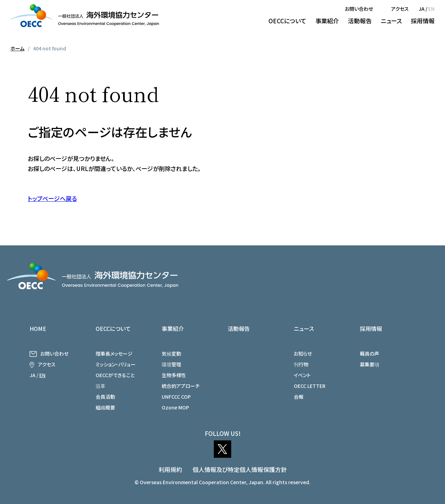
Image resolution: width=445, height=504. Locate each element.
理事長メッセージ (114, 353)
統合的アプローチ (181, 386)
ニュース (391, 21)
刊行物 (301, 364)
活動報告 (360, 21)
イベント (302, 375)
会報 (299, 397)
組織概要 (105, 407)
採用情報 (423, 21)
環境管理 (171, 364)
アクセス (400, 9)
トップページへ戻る (52, 198)
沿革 (100, 386)
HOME (38, 328)
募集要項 (370, 364)
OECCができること (115, 375)
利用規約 (170, 469)
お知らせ (303, 353)
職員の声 (369, 353)
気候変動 (171, 353)
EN (431, 9)
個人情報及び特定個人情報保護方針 (240, 469)
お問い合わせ (359, 9)
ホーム (17, 48)
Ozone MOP (175, 407)
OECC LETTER (310, 386)
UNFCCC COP (176, 397)
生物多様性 (174, 375)
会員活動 (105, 397)
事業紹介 (327, 21)
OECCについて (287, 21)
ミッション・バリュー (116, 364)
